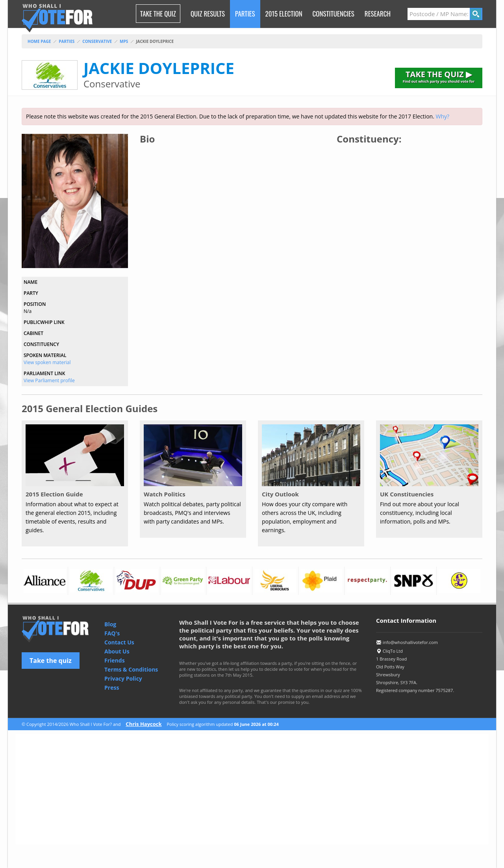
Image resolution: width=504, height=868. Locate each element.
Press (112, 688)
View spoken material (47, 362)
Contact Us (119, 642)
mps (124, 41)
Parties (245, 14)
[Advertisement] (252, 789)
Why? (442, 116)
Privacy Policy (123, 678)
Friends (115, 660)
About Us (117, 651)
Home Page (39, 41)
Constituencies (334, 14)
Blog (110, 624)
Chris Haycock (144, 724)
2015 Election (284, 14)
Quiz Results (208, 14)
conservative (97, 41)
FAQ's (112, 633)
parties (67, 41)
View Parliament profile (49, 380)
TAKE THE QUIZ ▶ (439, 76)
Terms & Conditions (131, 669)
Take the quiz (51, 661)
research (378, 14)
